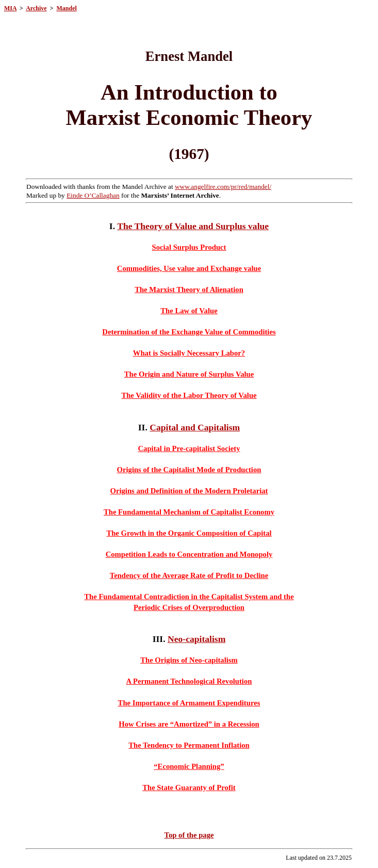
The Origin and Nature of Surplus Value (189, 374)
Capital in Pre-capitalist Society (189, 448)
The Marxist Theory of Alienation (189, 290)
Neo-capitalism (196, 639)
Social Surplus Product (189, 247)
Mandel (66, 8)
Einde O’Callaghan (93, 195)
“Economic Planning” (189, 766)
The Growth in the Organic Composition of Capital (189, 533)
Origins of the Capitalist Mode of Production (189, 470)
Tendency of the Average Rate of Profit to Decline (189, 575)
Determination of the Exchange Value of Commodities (189, 332)
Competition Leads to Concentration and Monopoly (189, 554)
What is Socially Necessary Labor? (189, 353)
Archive (36, 8)
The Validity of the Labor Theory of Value (189, 395)
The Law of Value (189, 311)
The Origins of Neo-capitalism (189, 660)
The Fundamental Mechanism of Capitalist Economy (189, 512)
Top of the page (189, 835)
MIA (10, 8)
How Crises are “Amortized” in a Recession (189, 724)
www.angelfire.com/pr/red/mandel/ (223, 187)
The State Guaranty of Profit (189, 787)
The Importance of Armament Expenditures (189, 703)
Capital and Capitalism (195, 427)
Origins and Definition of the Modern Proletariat (189, 491)
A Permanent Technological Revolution (189, 681)
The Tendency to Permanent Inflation (189, 745)
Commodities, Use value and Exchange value (189, 268)
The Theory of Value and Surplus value (193, 226)
